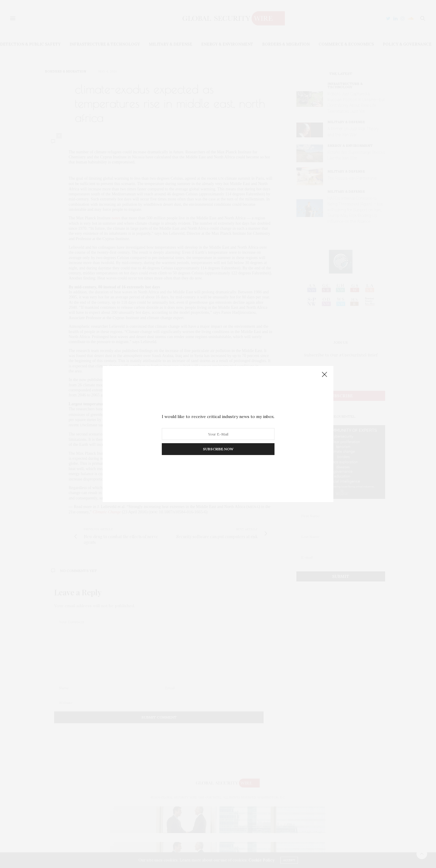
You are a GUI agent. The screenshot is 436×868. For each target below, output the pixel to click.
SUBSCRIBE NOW (218, 449)
